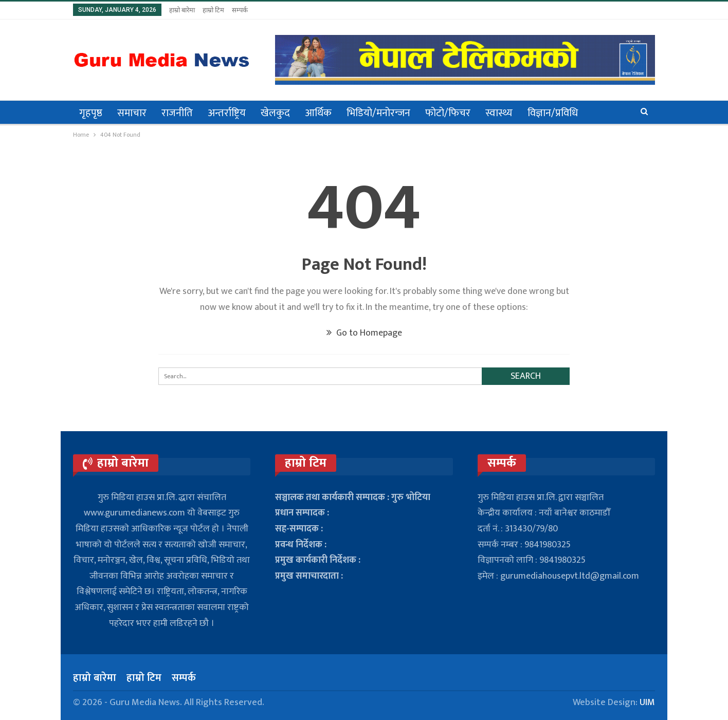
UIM (647, 703)
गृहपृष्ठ (91, 113)
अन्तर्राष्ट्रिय (227, 113)
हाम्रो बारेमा (182, 10)
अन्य (601, 113)
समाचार (132, 113)
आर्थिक (318, 113)
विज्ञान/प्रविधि (553, 113)
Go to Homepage (364, 333)
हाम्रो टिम (213, 10)
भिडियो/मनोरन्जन (378, 113)
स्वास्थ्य (499, 113)
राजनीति (177, 113)
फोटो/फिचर (448, 113)
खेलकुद (275, 113)
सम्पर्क (240, 10)
